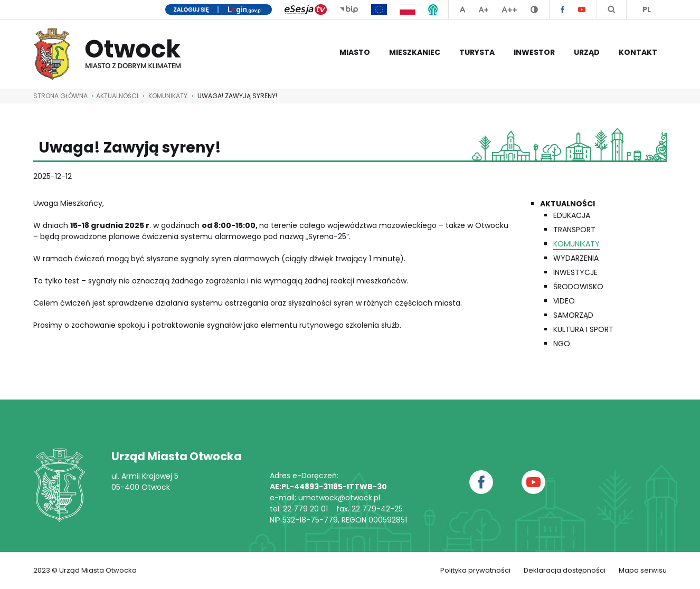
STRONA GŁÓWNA (60, 96)
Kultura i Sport (583, 329)
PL (647, 9)
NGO (562, 344)
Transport (574, 230)
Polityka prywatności (475, 570)
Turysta (477, 52)
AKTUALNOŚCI (117, 96)
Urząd (587, 52)
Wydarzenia (576, 258)
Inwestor (534, 52)
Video (564, 301)
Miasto (355, 52)
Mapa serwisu (643, 570)
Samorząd (573, 315)
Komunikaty (168, 96)
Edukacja (572, 215)
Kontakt (638, 52)
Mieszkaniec (415, 52)
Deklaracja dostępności (565, 570)
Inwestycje (575, 272)
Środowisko (578, 287)
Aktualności (567, 204)
